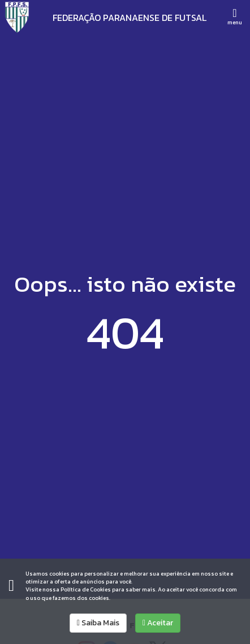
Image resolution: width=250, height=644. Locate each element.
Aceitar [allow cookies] (158, 623)
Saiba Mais (98, 623)
